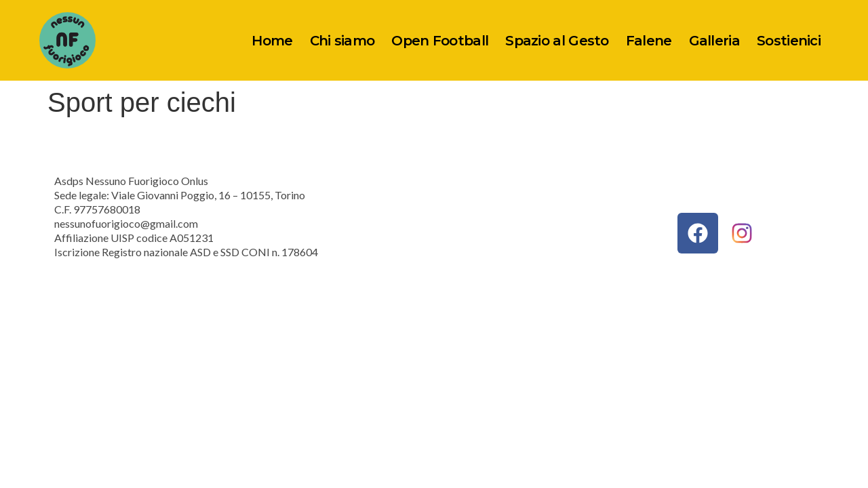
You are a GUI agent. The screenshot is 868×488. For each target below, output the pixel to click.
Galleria (714, 41)
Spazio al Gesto (557, 41)
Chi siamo (342, 41)
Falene (649, 41)
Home (272, 41)
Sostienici (789, 41)
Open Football (440, 41)
